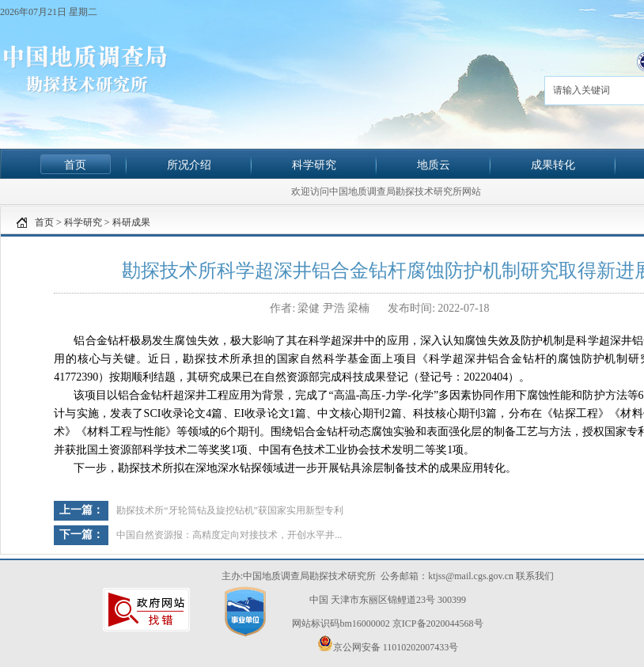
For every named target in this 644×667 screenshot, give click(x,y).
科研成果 (131, 222)
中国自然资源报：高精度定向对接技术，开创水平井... (229, 535)
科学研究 (314, 165)
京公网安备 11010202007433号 (388, 644)
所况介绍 (189, 165)
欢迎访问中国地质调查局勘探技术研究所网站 (386, 191)
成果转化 (553, 165)
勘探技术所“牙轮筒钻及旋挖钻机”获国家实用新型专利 (230, 510)
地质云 (434, 165)
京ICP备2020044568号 (438, 623)
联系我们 (535, 576)
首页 (75, 165)
